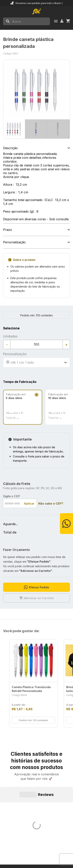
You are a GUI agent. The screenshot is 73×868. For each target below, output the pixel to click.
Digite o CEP (11, 496)
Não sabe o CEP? (51, 503)
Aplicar (29, 503)
